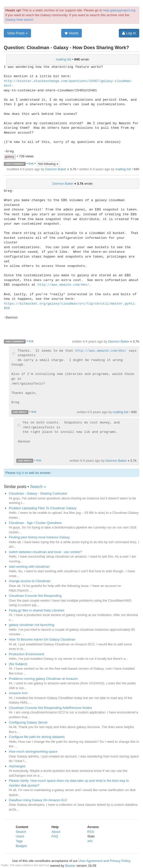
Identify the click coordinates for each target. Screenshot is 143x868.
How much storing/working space (33, 751)
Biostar (70, 866)
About (56, 832)
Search (21, 832)
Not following (48, 164)
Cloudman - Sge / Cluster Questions (35, 523)
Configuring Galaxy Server (28, 722)
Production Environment (27, 654)
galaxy (10, 156)
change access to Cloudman (30, 581)
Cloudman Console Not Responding (35, 596)
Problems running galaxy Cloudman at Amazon (43, 679)
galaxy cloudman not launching (32, 625)
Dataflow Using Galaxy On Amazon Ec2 (38, 800)
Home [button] (71, 33)
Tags (19, 841)
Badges (21, 846)
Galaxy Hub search (19, 20)
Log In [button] (129, 33)
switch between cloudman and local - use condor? (45, 552)
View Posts (17, 33)
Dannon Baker (56, 169)
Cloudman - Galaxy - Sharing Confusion (38, 493)
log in (20, 473)
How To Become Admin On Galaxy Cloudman (42, 639)
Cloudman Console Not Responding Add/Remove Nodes (50, 708)
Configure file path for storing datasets (37, 737)
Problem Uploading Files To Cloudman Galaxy (43, 508)
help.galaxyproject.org (119, 10)
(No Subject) (18, 664)
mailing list (64, 59)
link (31, 164)
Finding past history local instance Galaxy (39, 537)
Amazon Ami (18, 693)
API (90, 841)
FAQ (55, 836)
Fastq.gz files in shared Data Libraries (37, 610)
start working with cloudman (29, 567)
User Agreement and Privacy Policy (104, 861)
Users (20, 836)
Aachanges (17, 766)
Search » (38, 487)
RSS (91, 832)
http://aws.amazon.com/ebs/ (63, 285)
